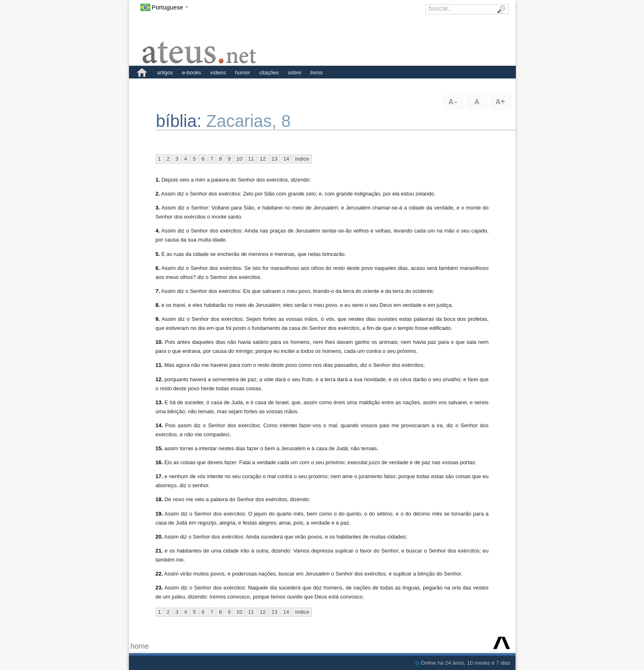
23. (159, 588)
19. (159, 514)
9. (158, 319)
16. (159, 462)
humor (243, 73)
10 (239, 159)
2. (158, 194)
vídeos (218, 73)
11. (159, 365)
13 (274, 159)
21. (159, 551)
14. (159, 425)
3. (158, 208)
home (140, 646)
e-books (191, 73)
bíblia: (181, 121)
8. (158, 305)
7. (158, 291)
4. (158, 231)
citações (269, 73)
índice (302, 159)
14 (286, 159)
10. (159, 342)
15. (159, 448)
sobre (295, 73)
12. (159, 379)
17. (159, 476)
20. (159, 537)
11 (251, 159)
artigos (165, 73)
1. (158, 180)
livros (316, 73)
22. (159, 574)
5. (158, 254)
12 (263, 159)
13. (159, 402)
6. (158, 268)
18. (159, 499)
